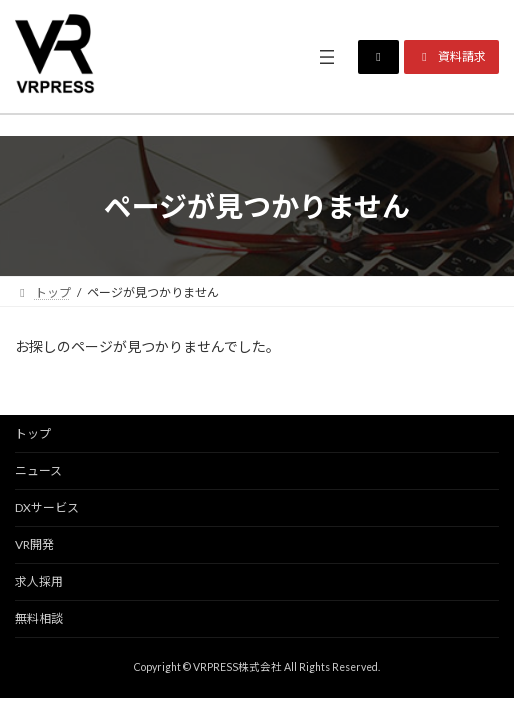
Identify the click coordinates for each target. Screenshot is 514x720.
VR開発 (34, 544)
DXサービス (47, 507)
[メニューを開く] (327, 57)
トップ (33, 433)
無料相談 (39, 618)
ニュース (38, 470)
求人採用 (39, 581)
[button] (378, 57)
